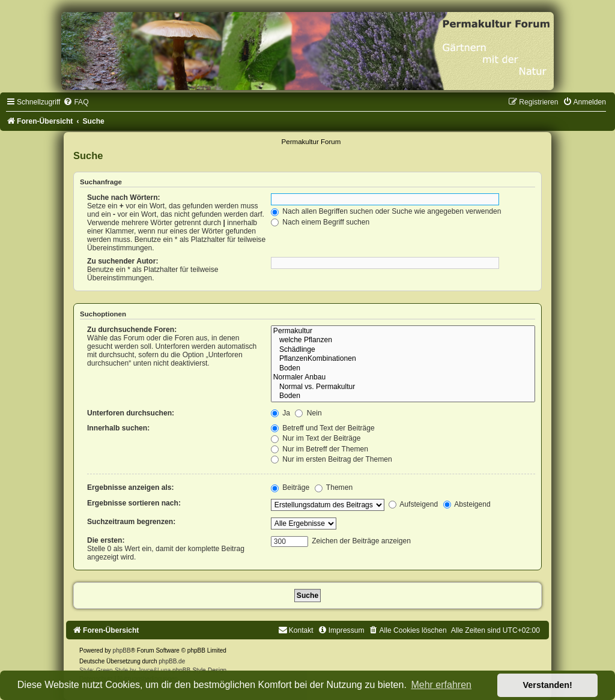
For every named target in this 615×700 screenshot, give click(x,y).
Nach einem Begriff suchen (320, 222)
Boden (403, 369)
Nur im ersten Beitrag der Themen (332, 459)
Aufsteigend (414, 504)
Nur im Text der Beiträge (316, 438)
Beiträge (290, 487)
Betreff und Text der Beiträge (323, 428)
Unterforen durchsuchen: (131, 413)
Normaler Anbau (403, 378)
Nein (308, 413)
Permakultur (403, 331)
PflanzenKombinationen (403, 359)
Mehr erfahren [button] (441, 685)
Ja (280, 413)
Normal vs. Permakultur (403, 387)
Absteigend (467, 504)
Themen (334, 487)
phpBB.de (172, 661)
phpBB (122, 650)
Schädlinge (403, 350)
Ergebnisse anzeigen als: (131, 487)
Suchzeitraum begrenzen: (131, 522)
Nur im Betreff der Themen (320, 449)
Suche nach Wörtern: (124, 198)
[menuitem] (76, 102)
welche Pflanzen (403, 340)
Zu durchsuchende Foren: (132, 330)
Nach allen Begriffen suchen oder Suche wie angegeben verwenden (386, 211)
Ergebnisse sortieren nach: (134, 503)
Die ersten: (106, 540)
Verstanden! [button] (548, 685)
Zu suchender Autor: (123, 261)
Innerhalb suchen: (118, 428)
